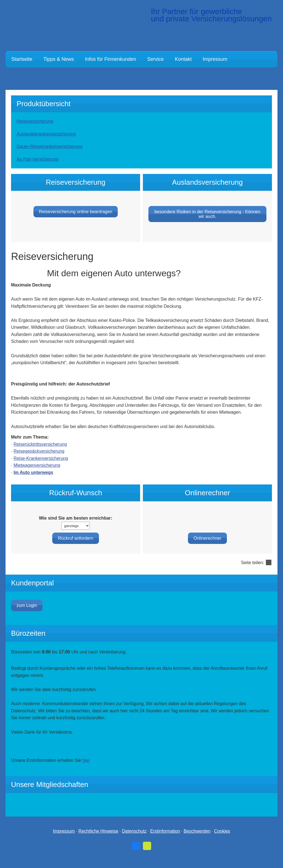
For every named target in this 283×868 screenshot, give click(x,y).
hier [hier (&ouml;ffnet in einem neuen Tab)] (86, 769)
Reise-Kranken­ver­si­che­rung (41, 467)
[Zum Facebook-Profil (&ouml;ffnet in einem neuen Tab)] (136, 854)
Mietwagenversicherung (37, 474)
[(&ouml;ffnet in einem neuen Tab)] (216, 813)
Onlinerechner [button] (207, 531)
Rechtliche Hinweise (98, 840)
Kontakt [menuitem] (183, 59)
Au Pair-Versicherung (37, 159)
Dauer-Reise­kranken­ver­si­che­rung (49, 146)
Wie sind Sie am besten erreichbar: (76, 526)
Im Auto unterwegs (33, 481)
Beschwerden (197, 840)
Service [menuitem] (156, 59)
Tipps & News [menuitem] (59, 59)
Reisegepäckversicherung (39, 459)
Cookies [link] (222, 840)
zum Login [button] (27, 614)
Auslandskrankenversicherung (46, 134)
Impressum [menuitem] (215, 59)
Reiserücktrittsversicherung (40, 453)
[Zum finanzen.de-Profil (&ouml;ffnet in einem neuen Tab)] (147, 854)
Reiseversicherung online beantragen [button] (76, 220)
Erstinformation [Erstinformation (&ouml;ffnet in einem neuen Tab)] (165, 840)
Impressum (64, 840)
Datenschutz (134, 840)
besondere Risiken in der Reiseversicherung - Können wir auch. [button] (207, 222)
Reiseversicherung (35, 121)
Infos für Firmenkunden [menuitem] (110, 59)
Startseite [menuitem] (22, 59)
